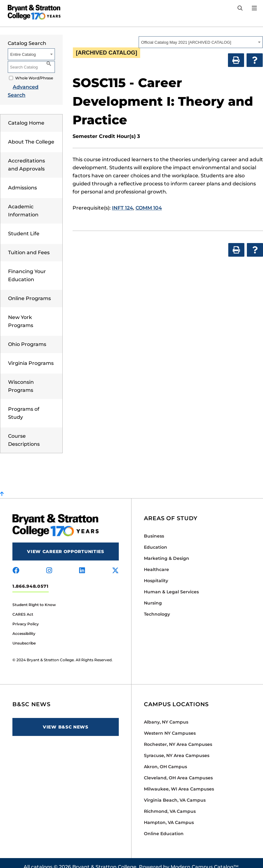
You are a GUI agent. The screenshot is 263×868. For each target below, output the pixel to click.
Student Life (24, 226)
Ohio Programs (27, 336)
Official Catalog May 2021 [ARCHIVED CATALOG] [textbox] (186, 42)
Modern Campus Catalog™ (205, 859)
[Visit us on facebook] (16, 563)
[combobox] (201, 42)
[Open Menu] (254, 8)
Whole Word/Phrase (34, 78)
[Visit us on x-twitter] (115, 563)
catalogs (42, 859)
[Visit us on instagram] (49, 563)
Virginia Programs (31, 355)
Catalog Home (26, 115)
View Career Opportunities (66, 543)
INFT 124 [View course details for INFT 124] (123, 208)
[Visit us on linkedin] (82, 563)
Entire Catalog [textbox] (23, 54)
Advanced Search (30, 87)
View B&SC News (66, 719)
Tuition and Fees (29, 244)
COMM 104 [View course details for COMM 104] (149, 208)
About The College (31, 134)
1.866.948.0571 (31, 578)
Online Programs (29, 290)
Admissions (22, 180)
